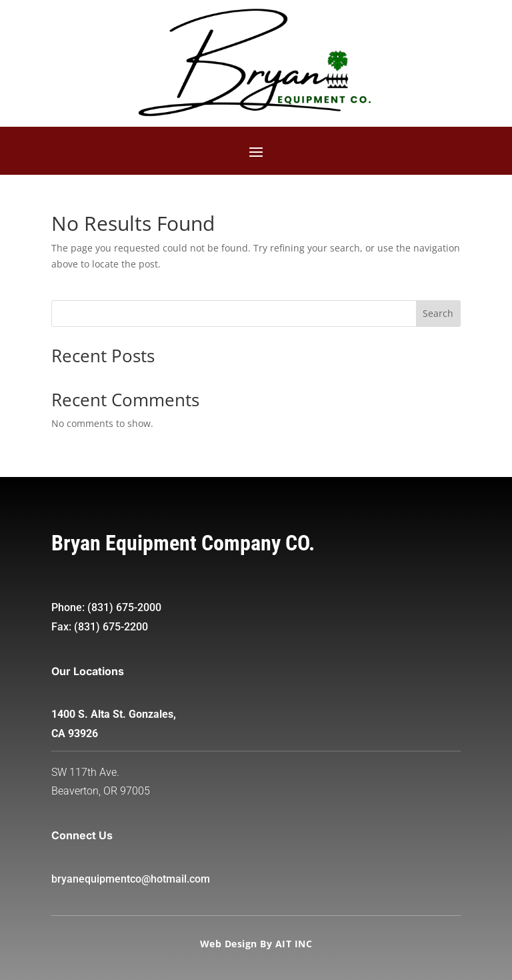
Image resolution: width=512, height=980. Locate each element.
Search (438, 313)
